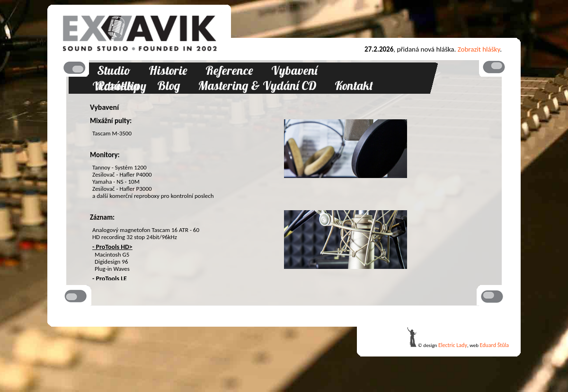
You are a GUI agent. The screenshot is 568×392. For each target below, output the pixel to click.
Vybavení (294, 70)
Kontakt (354, 85)
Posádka (118, 85)
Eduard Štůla (494, 345)
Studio (114, 70)
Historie (168, 70)
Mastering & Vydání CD (257, 85)
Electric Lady (453, 345)
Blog (169, 85)
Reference (229, 70)
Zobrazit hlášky (479, 49)
